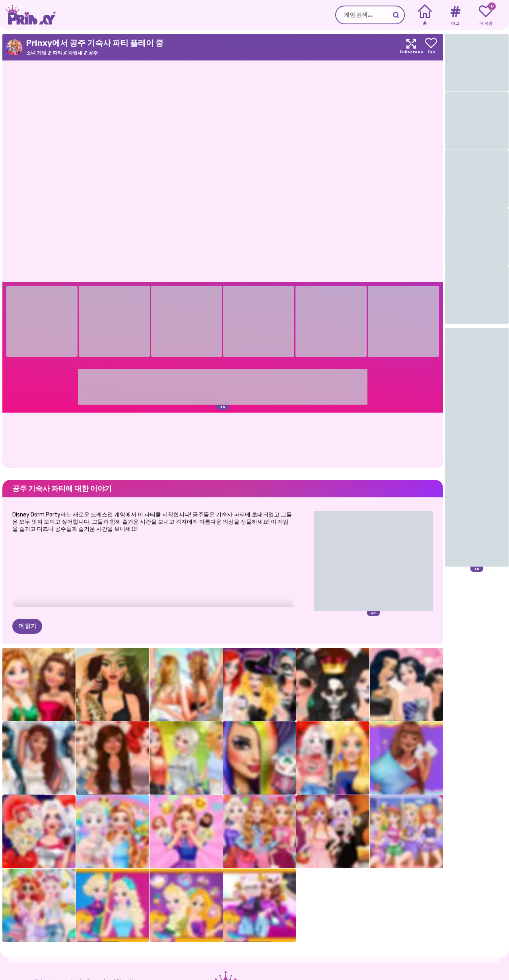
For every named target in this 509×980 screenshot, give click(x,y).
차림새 (75, 53)
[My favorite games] (486, 15)
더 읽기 (27, 626)
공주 (93, 53)
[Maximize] (411, 47)
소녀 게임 (36, 53)
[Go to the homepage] (28, 15)
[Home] (425, 15)
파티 (57, 53)
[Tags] (455, 15)
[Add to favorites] (431, 47)
